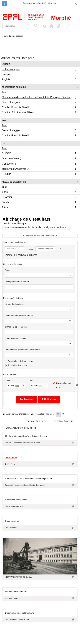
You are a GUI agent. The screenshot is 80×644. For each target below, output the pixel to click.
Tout (4, 92)
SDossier (39, 198)
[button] (52, 26)
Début (10, 380)
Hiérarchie (37, 414)
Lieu (4, 143)
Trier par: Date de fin (37, 421)
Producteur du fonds (14, 87)
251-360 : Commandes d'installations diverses (26, 436)
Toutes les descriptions (18, 365)
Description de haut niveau (17, 282)
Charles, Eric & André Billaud (39, 113)
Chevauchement (64, 383)
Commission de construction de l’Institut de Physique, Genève (39, 98)
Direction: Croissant (64, 421)
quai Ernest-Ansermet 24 (39, 169)
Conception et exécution (16, 500)
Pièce (39, 208)
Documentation (12, 521)
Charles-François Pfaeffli (39, 108)
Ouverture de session (14, 36)
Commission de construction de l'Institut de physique (29, 479)
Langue (6, 64)
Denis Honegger (39, 103)
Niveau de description (14, 182)
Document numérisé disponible (19, 315)
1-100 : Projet (11, 457)
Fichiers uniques (39, 70)
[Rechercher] (18, 26)
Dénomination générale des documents (22, 350)
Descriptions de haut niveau (20, 361)
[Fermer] (76, 4)
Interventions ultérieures (16, 591)
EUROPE (39, 174)
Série (39, 192)
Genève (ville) (39, 164)
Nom (4, 120)
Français (39, 75)
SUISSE (39, 154)
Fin (32, 380)
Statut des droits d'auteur (16, 338)
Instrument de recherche (16, 327)
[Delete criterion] (61, 249)
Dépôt (7, 270)
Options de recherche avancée (40, 236)
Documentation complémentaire (20, 613)
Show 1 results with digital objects (19, 428)
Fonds (39, 203)
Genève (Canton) (39, 159)
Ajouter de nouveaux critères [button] (21, 255)
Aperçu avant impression (16, 414)
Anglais (39, 80)
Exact (59, 387)
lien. (55, 3)
